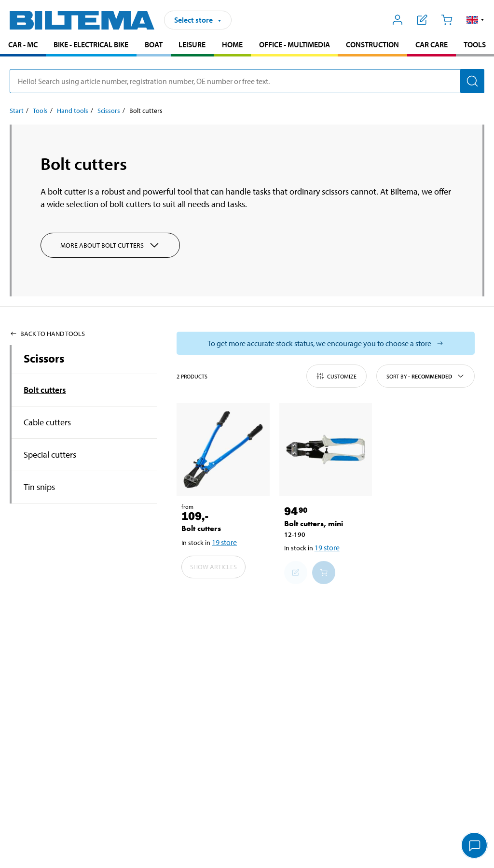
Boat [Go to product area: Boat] (154, 44)
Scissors (44, 358)
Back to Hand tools (47, 334)
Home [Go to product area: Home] (232, 44)
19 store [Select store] (224, 542)
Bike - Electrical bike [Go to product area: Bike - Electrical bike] (91, 44)
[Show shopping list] (422, 20)
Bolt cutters (201, 528)
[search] (247, 81)
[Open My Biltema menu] (398, 20)
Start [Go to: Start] (17, 111)
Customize (336, 376)
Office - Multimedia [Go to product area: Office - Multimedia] (295, 44)
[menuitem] (23, 46)
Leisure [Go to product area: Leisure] (192, 44)
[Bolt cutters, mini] (326, 450)
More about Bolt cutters (110, 245)
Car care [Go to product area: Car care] (432, 44)
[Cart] (446, 20)
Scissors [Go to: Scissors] (109, 111)
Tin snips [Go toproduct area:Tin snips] (39, 487)
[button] (475, 20)
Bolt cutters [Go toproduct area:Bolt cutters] (45, 390)
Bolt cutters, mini (314, 524)
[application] (475, 846)
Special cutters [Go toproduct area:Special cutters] (50, 455)
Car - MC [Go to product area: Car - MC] (23, 44)
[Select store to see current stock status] (326, 343)
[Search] (472, 81)
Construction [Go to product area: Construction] (372, 44)
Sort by (425, 376)
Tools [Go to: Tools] (40, 111)
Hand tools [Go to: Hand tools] (73, 111)
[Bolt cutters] (223, 450)
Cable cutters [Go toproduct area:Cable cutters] (47, 422)
